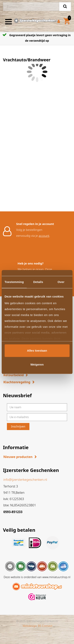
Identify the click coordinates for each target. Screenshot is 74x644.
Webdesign (30, 626)
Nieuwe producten (18, 457)
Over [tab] (61, 282)
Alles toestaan (37, 351)
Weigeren (37, 364)
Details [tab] (38, 282)
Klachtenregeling (17, 382)
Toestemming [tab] (14, 282)
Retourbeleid (14, 375)
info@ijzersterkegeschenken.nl (25, 480)
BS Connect (45, 626)
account (44, 236)
